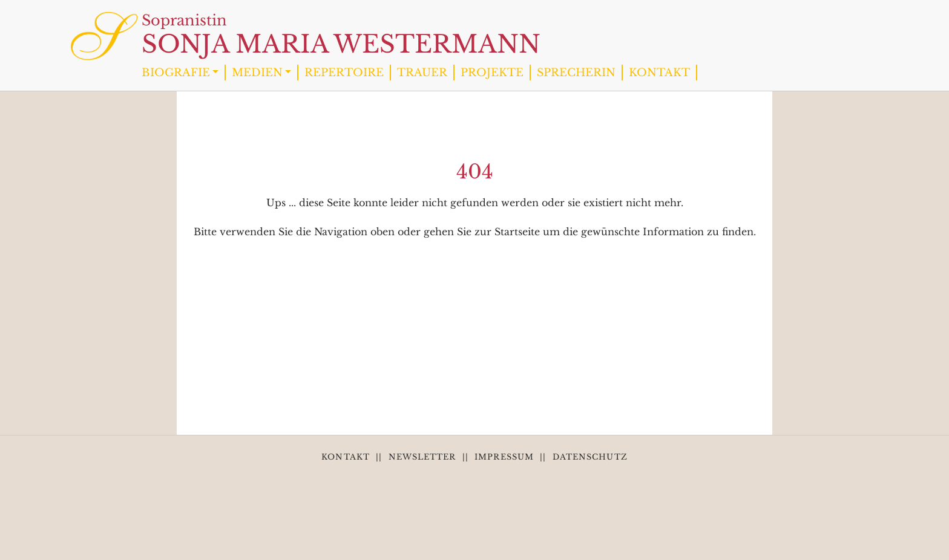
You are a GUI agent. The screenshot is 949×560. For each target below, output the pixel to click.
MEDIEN (257, 73)
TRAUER (422, 73)
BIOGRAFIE (176, 73)
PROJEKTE (492, 73)
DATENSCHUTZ (590, 457)
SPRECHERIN (576, 73)
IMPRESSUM (504, 457)
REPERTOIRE (344, 73)
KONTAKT (659, 73)
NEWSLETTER (422, 457)
